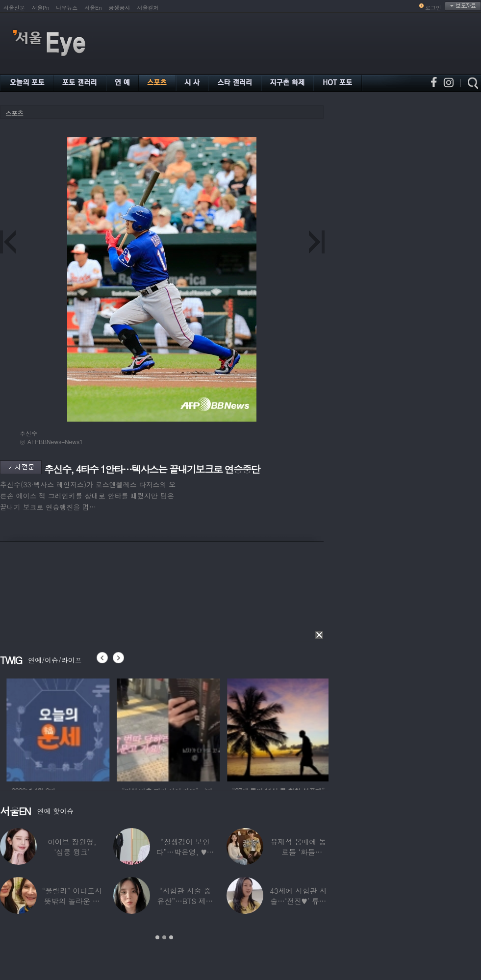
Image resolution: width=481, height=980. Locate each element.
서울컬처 (148, 8)
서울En (93, 8)
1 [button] (157, 937)
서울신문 (14, 8)
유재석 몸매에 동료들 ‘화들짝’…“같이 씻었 (298, 852)
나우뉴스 (67, 8)
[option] (86, 729)
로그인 (433, 8)
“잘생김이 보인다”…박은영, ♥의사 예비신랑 (185, 852)
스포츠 (14, 113)
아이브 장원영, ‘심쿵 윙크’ (72, 847)
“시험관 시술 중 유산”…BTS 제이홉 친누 (185, 901)
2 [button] (164, 937)
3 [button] (171, 937)
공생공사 (120, 8)
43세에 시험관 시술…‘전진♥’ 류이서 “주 (298, 901)
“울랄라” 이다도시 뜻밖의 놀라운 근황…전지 (72, 901)
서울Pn (40, 8)
